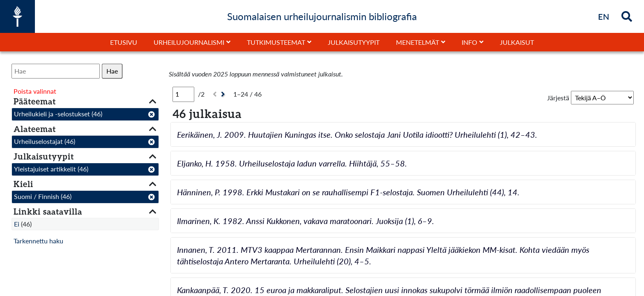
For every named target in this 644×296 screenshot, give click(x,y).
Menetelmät (417, 42)
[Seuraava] (224, 94)
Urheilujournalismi (189, 42)
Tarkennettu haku (38, 241)
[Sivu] (183, 94)
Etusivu (124, 42)
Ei (17, 224)
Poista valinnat (35, 91)
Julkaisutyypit (354, 42)
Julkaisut (517, 42)
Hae (112, 71)
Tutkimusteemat (276, 42)
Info (469, 42)
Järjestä (558, 98)
